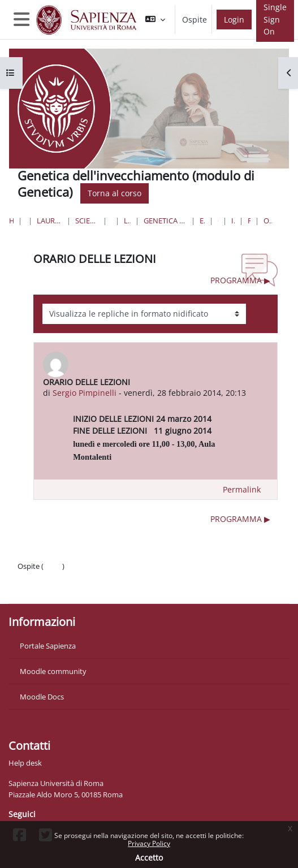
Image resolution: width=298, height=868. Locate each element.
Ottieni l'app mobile (51, 589)
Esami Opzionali (202, 221)
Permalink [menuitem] (242, 489)
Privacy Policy (149, 843)
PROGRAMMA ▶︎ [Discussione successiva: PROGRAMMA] (240, 280)
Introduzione (233, 221)
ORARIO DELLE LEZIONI (268, 221)
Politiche (32, 577)
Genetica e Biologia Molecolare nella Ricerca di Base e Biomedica (165, 221)
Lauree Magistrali (127, 221)
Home (11, 221)
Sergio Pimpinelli (85, 393)
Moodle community (53, 671)
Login (234, 20)
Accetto (149, 858)
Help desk (25, 763)
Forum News (249, 221)
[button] (155, 20)
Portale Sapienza (48, 646)
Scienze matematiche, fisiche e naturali (87, 221)
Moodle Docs (42, 697)
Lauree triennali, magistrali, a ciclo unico (49, 221)
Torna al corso (115, 193)
